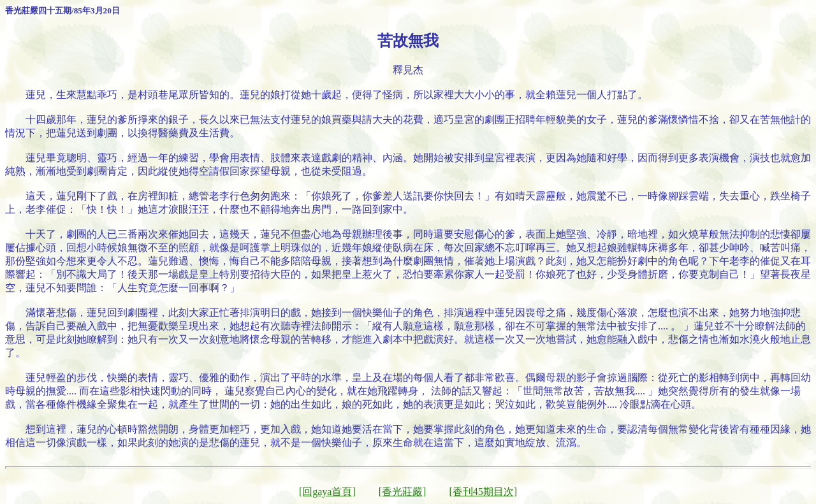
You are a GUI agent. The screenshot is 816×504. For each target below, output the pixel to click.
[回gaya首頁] (327, 492)
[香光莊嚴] (403, 492)
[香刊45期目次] (483, 492)
